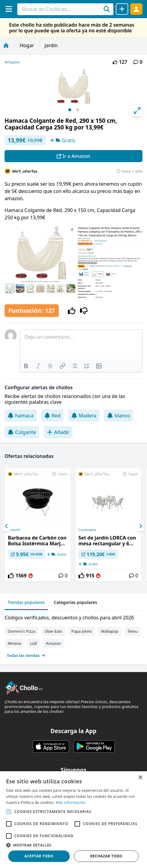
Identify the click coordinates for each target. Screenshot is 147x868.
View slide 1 (70, 110)
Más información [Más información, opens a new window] (71, 803)
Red (52, 416)
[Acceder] (136, 9)
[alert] (73, 820)
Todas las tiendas (26, 655)
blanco (119, 416)
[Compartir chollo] (122, 9)
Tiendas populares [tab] (26, 602)
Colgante (22, 432)
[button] (73, 845)
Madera (84, 416)
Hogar (27, 45)
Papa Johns (82, 631)
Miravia (14, 643)
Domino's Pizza (22, 631)
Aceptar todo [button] (39, 856)
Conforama (87, 530)
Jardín (51, 45)
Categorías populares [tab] (76, 602)
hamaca (21, 416)
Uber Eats (53, 631)
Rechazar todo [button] (106, 856)
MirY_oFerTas (25, 171)
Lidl (34, 643)
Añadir (58, 432)
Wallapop (110, 631)
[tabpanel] (73, 635)
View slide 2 (78, 110)
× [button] (140, 778)
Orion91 (14, 530)
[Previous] (7, 526)
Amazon (12, 62)
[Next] (140, 526)
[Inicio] (6, 45)
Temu (132, 631)
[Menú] (9, 9)
